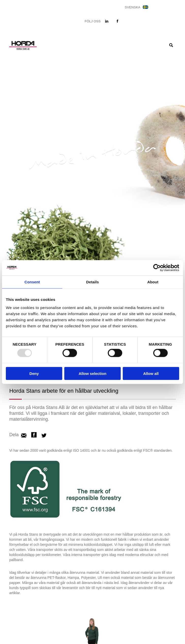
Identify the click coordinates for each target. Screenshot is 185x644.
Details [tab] (92, 282)
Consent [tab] (32, 282)
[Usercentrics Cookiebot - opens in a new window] (157, 268)
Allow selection (92, 373)
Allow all (151, 373)
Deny (34, 373)
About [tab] (153, 282)
